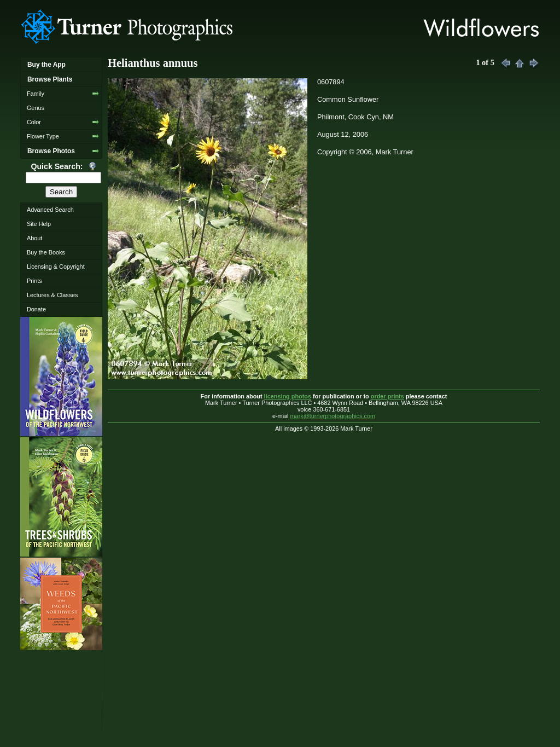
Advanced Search (50, 210)
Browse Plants (50, 79)
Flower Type (43, 136)
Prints (34, 281)
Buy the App (46, 65)
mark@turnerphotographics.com (333, 416)
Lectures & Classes (52, 295)
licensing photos (288, 396)
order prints (387, 396)
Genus (36, 108)
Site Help (39, 224)
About (34, 238)
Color (34, 122)
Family (36, 94)
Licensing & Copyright (56, 267)
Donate (36, 309)
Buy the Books (46, 252)
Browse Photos (51, 151)
